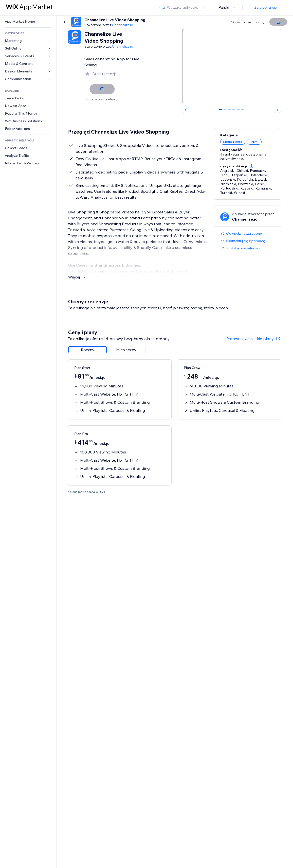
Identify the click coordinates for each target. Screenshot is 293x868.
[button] (252, 166)
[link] (28, 22)
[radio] (88, 350)
